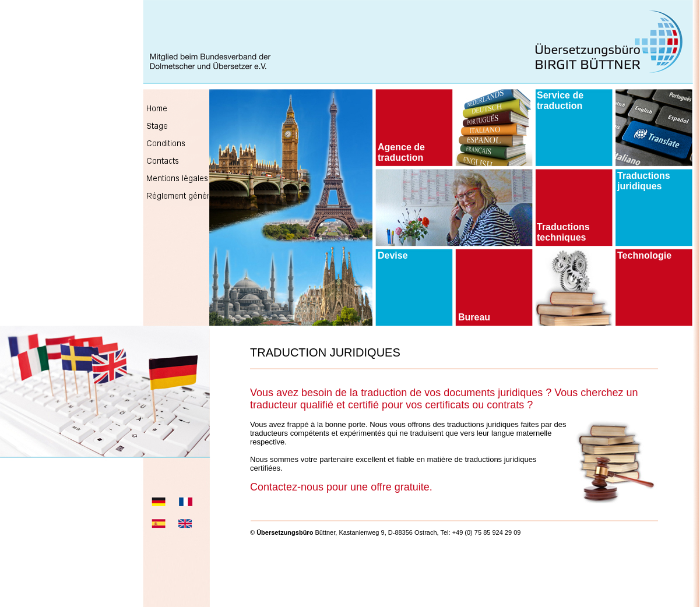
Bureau (474, 317)
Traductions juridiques (644, 181)
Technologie (644, 255)
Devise (393, 255)
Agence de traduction (401, 152)
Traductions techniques (563, 232)
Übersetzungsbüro (285, 532)
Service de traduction (560, 100)
